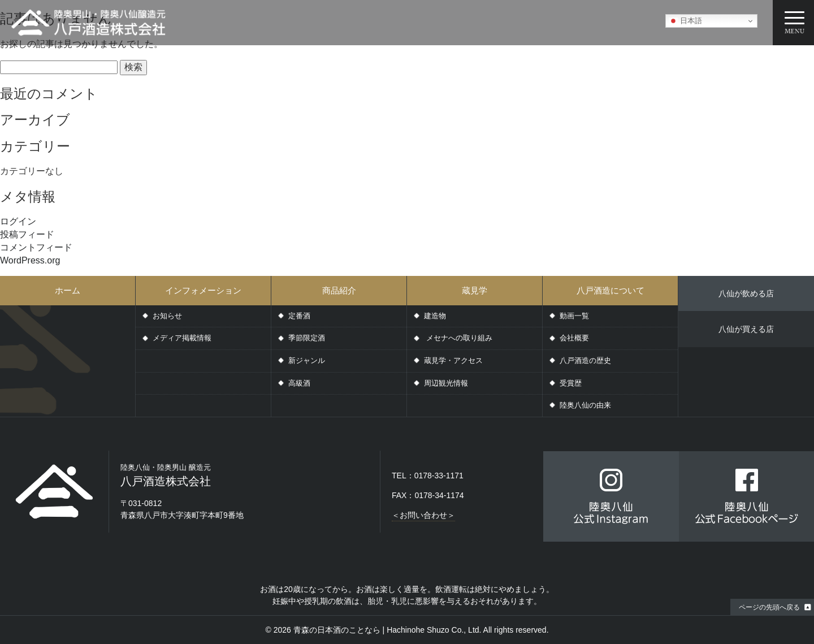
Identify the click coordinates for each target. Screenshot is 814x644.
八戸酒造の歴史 (585, 360)
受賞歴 (571, 383)
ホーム (68, 290)
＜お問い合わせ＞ (423, 515)
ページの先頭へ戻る (769, 607)
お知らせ (167, 316)
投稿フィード (27, 234)
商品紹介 (339, 290)
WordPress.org (30, 260)
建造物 (435, 316)
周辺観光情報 (446, 383)
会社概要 (574, 338)
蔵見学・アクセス (453, 360)
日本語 (685, 21)
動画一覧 (574, 316)
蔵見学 (475, 290)
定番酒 (299, 316)
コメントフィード (36, 247)
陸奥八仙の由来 (585, 405)
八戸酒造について (610, 290)
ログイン (18, 221)
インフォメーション (203, 290)
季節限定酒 (307, 338)
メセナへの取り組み (458, 338)
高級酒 (299, 383)
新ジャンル (307, 360)
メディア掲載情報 (182, 338)
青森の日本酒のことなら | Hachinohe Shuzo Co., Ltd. (387, 630)
